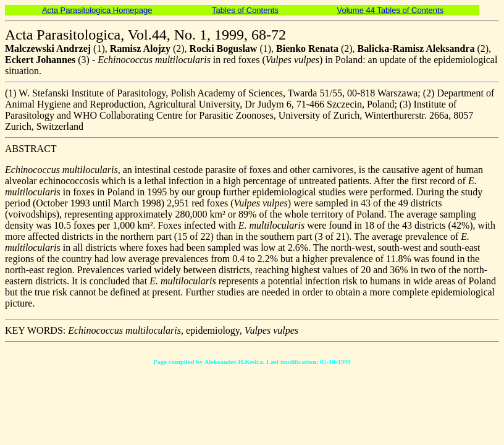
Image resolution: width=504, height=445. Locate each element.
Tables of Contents (245, 10)
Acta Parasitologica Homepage (97, 10)
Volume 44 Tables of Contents (391, 10)
